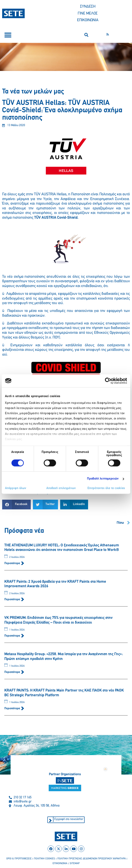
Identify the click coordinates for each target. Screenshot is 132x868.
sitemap (75, 863)
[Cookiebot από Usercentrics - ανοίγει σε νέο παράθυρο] (108, 381)
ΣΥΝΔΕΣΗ (88, 7)
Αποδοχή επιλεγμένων (61, 488)
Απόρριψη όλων (16, 488)
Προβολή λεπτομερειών (103, 479)
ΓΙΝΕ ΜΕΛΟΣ (88, 14)
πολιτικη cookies (44, 859)
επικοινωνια (60, 863)
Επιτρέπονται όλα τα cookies (106, 488)
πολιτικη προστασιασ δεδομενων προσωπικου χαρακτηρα (92, 859)
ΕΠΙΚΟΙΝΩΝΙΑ (88, 20)
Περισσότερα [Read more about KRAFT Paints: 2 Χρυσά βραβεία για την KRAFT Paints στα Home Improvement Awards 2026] (12, 599)
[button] (8, 35)
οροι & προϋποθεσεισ (19, 859)
